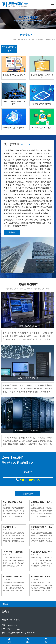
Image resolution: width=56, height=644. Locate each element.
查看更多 (12, 232)
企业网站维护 (28, 494)
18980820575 (28, 480)
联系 (28, 640)
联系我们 (28, 472)
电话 (47, 640)
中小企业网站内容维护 (9, 49)
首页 (9, 640)
